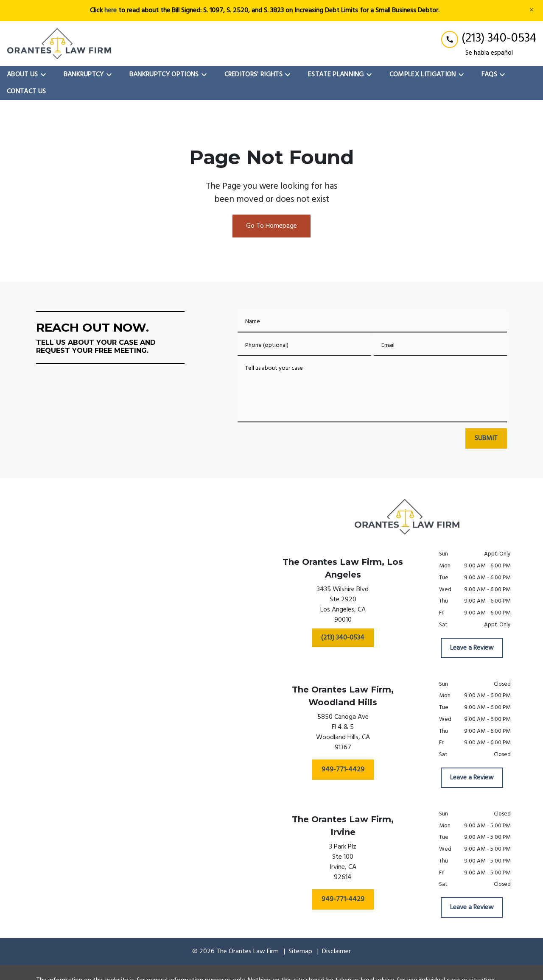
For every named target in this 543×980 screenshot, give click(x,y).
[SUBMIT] (486, 438)
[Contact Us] (26, 92)
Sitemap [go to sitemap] (300, 952)
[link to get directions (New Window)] (343, 606)
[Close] (532, 11)
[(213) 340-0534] (343, 638)
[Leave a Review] (472, 648)
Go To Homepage (271, 226)
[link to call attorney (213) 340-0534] (489, 38)
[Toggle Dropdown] (46, 75)
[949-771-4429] (343, 770)
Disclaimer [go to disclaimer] (336, 952)
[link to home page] (59, 44)
